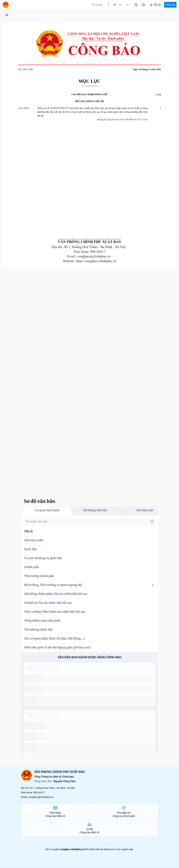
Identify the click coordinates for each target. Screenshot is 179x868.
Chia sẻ (170, 5)
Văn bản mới (145, 510)
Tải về (155, 5)
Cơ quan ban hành (47, 510)
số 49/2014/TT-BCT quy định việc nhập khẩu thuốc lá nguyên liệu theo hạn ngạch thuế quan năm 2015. (88, 678)
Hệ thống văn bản (95, 510)
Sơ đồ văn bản (40, 501)
